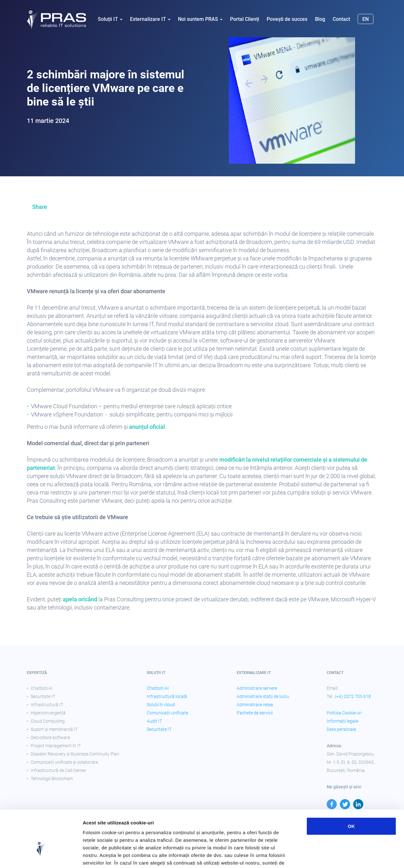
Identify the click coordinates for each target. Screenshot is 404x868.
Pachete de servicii (255, 713)
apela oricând (80, 599)
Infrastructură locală (167, 696)
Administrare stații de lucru (263, 696)
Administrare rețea (255, 705)
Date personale (341, 729)
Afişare (316, 856)
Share (40, 207)
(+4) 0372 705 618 (353, 696)
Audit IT (154, 721)
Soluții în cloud (161, 705)
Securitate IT (159, 729)
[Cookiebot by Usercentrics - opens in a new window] (41, 856)
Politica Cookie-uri (344, 713)
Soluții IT (110, 19)
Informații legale (342, 721)
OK (351, 786)
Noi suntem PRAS (200, 19)
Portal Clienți (245, 19)
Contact (341, 19)
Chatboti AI (158, 688)
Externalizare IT (150, 19)
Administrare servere (257, 688)
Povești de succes (287, 19)
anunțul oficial (147, 427)
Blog (320, 19)
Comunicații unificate (167, 713)
